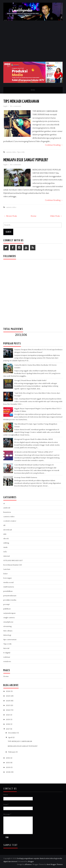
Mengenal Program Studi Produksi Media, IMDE (34, 439)
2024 (8, 701)
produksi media (10, 600)
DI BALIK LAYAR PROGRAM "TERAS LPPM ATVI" (34, 452)
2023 (8, 705)
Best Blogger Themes (55, 864)
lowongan (7, 578)
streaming (7, 626)
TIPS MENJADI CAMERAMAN (21, 102)
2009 (8, 767)
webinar (7, 657)
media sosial (8, 582)
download (8, 530)
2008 (8, 772)
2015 (8, 763)
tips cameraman (10, 640)
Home (34, 216)
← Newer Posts (10, 216)
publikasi (7, 609)
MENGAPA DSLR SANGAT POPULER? (26, 160)
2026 (8, 691)
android (7, 508)
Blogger (31, 861)
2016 (8, 758)
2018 (8, 724)
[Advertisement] (33, 40)
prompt (6, 604)
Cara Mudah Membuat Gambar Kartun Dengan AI (34, 465)
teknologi (7, 635)
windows (7, 661)
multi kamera (9, 587)
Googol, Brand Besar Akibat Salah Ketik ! (30, 380)
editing (6, 543)
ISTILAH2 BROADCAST (13, 560)
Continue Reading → (54, 145)
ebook (6, 539)
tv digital (7, 653)
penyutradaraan (10, 596)
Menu (33, 90)
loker (5, 574)
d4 (4, 525)
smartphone (8, 622)
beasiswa (7, 512)
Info (5, 552)
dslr (5, 534)
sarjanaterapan (9, 613)
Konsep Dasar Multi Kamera (26, 477)
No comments (16, 106)
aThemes (28, 864)
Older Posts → (56, 216)
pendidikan (8, 591)
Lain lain (7, 569)
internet (7, 556)
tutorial (6, 648)
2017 (8, 729)
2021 (8, 715)
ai (4, 503)
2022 (8, 710)
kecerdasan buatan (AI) (13, 565)
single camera (9, 618)
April (10, 737)
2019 (8, 719)
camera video (11, 152)
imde (5, 547)
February (12, 752)
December (13, 733)
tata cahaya (8, 631)
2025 (8, 696)
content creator (10, 521)
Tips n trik (21, 152)
